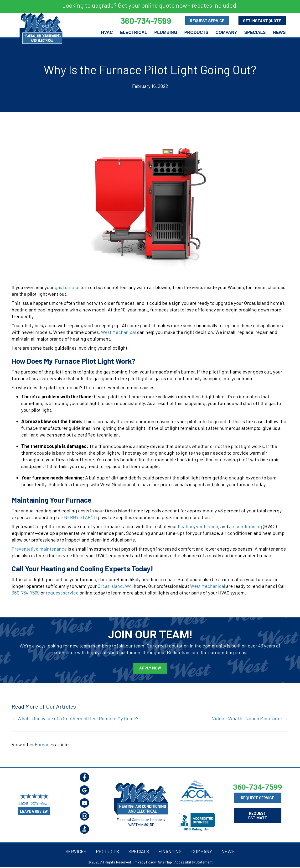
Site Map (165, 862)
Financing (170, 851)
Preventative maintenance (39, 549)
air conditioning (246, 526)
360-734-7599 (26, 593)
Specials (255, 32)
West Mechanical (118, 332)
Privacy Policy (145, 862)
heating (186, 526)
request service (62, 593)
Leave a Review (34, 811)
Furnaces (44, 744)
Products (196, 32)
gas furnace (67, 287)
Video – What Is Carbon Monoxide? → (250, 718)
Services (76, 851)
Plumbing (166, 32)
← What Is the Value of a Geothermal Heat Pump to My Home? (75, 718)
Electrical (134, 32)
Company (226, 32)
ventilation (207, 526)
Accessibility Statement (194, 862)
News (279, 32)
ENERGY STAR (77, 517)
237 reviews (40, 804)
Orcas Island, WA (115, 586)
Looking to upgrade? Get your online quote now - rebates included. (150, 5)
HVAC (107, 32)
